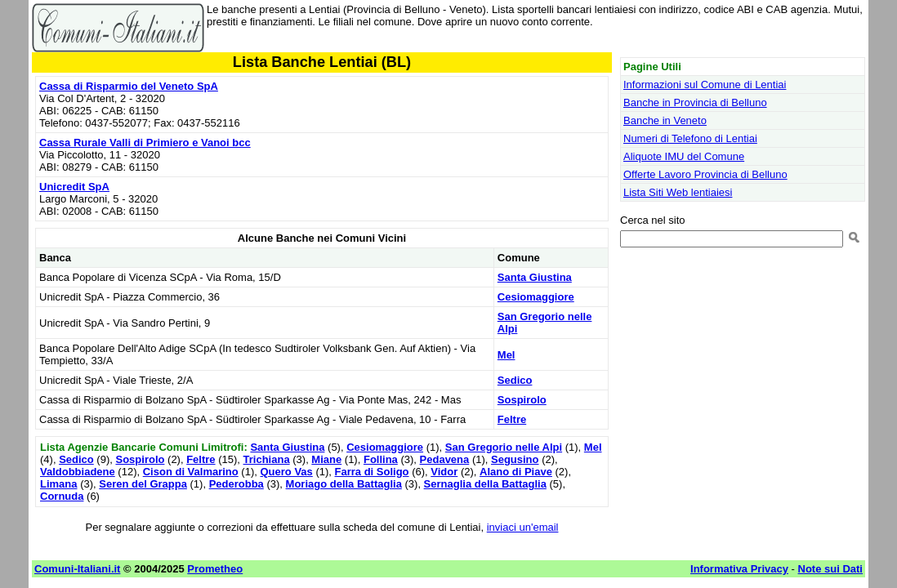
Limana (59, 484)
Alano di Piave (516, 472)
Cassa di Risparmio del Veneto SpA (129, 86)
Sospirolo (522, 400)
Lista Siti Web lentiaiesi (678, 192)
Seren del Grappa (143, 484)
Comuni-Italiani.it (77, 569)
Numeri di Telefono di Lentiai (690, 138)
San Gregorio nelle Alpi (504, 447)
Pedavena (445, 459)
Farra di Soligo (372, 472)
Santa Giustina (535, 277)
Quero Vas (286, 472)
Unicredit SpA (74, 187)
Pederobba (237, 484)
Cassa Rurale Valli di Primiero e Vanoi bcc (145, 143)
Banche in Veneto (665, 120)
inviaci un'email (523, 527)
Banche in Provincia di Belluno (695, 102)
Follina (381, 459)
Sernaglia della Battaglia (485, 484)
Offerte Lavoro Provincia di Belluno (705, 174)
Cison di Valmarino (191, 472)
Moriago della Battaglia (344, 484)
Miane (326, 459)
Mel (507, 355)
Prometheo (215, 569)
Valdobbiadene (78, 472)
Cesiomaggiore (536, 297)
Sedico (515, 380)
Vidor (444, 472)
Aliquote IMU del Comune (684, 156)
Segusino (515, 459)
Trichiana (267, 459)
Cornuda (62, 496)
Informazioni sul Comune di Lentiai (705, 85)
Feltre (512, 419)
